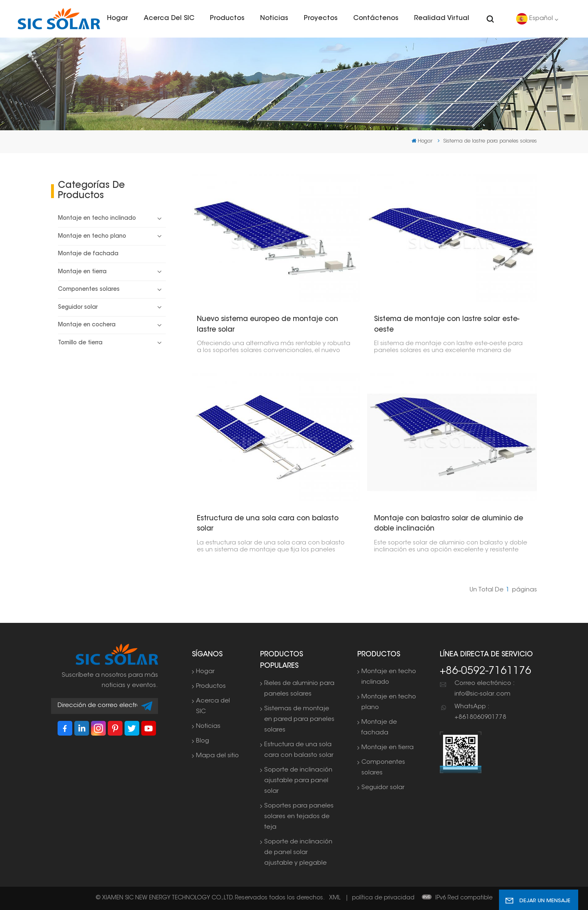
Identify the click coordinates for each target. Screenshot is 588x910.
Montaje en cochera (87, 325)
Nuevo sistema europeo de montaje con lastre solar (267, 325)
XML (335, 898)
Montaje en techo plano (92, 236)
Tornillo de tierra (80, 343)
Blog (203, 741)
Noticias (274, 18)
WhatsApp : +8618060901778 (480, 712)
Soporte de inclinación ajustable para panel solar (298, 781)
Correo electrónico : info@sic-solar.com (484, 689)
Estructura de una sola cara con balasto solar (268, 524)
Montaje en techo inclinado (97, 219)
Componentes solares (89, 290)
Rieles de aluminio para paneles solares (299, 689)
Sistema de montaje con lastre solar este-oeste (447, 325)
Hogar (118, 18)
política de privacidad (383, 898)
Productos (227, 18)
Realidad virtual (442, 18)
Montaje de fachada (88, 254)
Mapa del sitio (217, 756)
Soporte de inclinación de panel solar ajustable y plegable (298, 853)
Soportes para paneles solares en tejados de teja (299, 817)
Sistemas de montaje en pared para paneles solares (299, 719)
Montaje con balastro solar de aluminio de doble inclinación (449, 524)
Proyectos (321, 18)
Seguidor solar (78, 308)
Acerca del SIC (169, 18)
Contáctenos (376, 18)
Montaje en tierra (82, 272)
